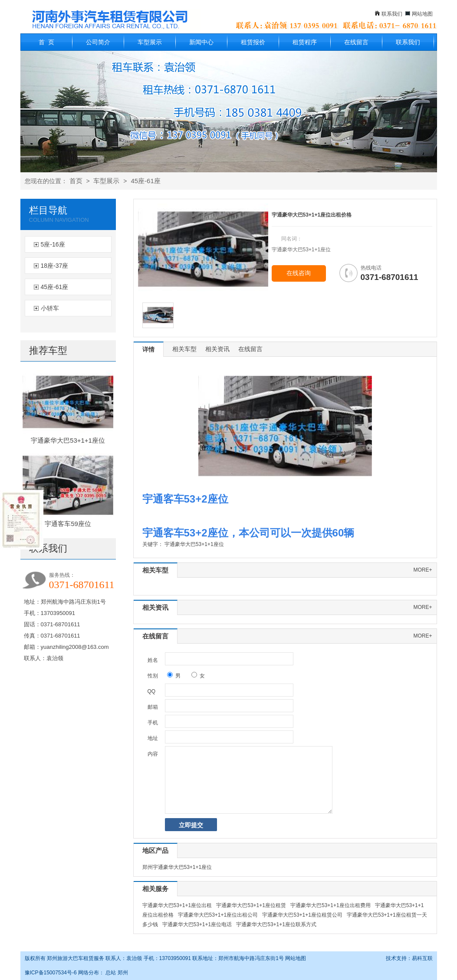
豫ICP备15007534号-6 (51, 973)
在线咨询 (299, 273)
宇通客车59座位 (68, 524)
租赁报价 (253, 42)
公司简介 (98, 42)
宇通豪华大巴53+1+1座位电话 (197, 924)
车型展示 (150, 42)
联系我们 (392, 14)
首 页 (46, 42)
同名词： (292, 239)
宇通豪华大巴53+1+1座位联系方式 (276, 924)
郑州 (123, 973)
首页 (76, 181)
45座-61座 (145, 181)
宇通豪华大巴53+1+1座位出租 (177, 905)
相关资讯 (217, 349)
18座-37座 (55, 266)
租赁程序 (305, 42)
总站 (111, 973)
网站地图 (422, 14)
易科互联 (422, 958)
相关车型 (184, 349)
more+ (422, 570)
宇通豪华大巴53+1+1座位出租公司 (218, 915)
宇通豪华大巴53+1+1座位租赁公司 (302, 915)
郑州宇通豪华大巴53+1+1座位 (177, 867)
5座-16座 (53, 244)
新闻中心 (201, 42)
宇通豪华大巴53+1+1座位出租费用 (330, 905)
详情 (148, 349)
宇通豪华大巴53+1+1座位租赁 (251, 905)
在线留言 (356, 42)
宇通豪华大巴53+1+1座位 (68, 440)
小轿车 (50, 308)
